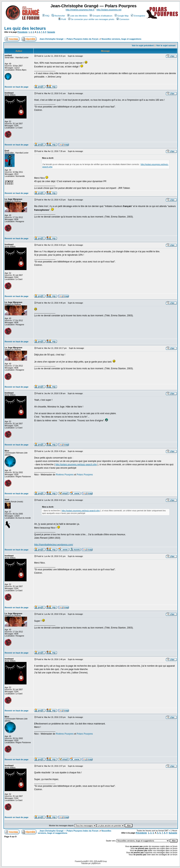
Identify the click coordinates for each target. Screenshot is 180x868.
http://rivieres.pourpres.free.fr (80, 10)
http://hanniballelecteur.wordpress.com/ (54, 545)
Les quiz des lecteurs (25, 28)
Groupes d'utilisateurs (101, 16)
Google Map (122, 16)
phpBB (85, 861)
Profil (62, 19)
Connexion (123, 19)
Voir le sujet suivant (166, 45)
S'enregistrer (138, 16)
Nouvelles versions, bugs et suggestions (121, 39)
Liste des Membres (77, 16)
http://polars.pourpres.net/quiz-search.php (76, 465)
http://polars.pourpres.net (109, 10)
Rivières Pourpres (65, 475)
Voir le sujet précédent (143, 45)
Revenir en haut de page (17, 87)
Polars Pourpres (85, 475)
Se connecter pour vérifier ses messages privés (91, 19)
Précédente (23, 32)
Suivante (51, 32)
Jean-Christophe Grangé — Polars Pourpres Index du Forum (69, 39)
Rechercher (58, 16)
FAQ (46, 16)
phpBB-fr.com (96, 863)
